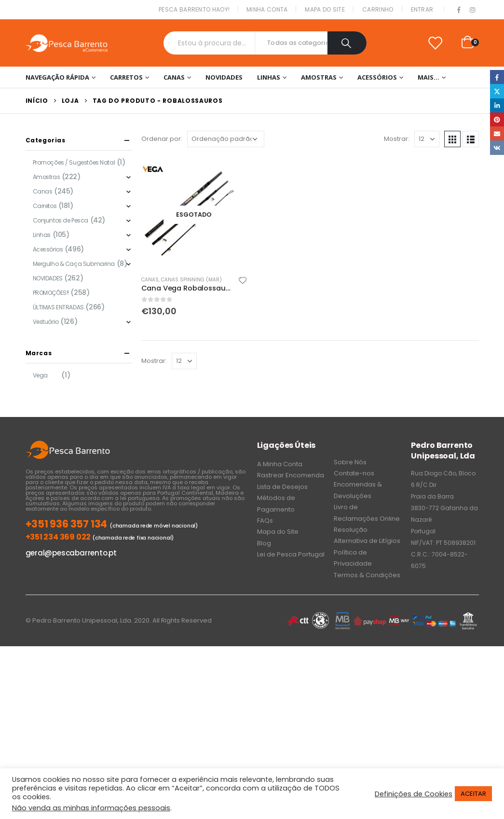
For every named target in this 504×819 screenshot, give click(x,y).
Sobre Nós (350, 462)
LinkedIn (497, 105)
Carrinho (378, 9)
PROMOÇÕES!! (51, 293)
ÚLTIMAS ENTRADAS (58, 307)
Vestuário (46, 322)
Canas (174, 77)
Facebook (497, 77)
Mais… (429, 77)
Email (497, 133)
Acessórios (377, 77)
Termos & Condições (367, 575)
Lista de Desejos (282, 487)
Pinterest (497, 119)
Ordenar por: (162, 139)
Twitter (497, 91)
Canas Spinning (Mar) (191, 280)
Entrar (422, 9)
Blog (264, 543)
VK (497, 147)
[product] (194, 215)
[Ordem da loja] (226, 139)
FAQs (265, 521)
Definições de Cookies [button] (414, 794)
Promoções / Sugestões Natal (74, 162)
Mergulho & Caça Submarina (74, 264)
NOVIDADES (224, 77)
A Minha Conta (280, 464)
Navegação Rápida (57, 77)
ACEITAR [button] (473, 794)
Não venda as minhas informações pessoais (91, 808)
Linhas (269, 77)
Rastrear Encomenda (291, 475)
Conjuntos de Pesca (61, 220)
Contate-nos (354, 473)
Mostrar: (397, 139)
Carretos (126, 77)
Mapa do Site (325, 9)
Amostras (319, 77)
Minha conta (267, 9)
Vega (40, 375)
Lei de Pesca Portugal (291, 554)
